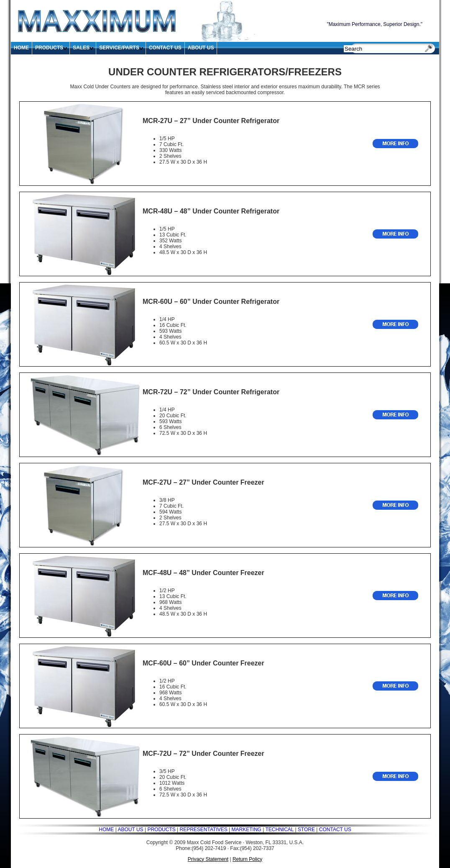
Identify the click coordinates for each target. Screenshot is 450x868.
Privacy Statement (208, 859)
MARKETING (247, 829)
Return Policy (247, 859)
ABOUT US (201, 48)
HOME (21, 48)
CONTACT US (165, 48)
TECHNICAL (279, 829)
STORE (306, 829)
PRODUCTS (49, 48)
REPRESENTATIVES (203, 829)
